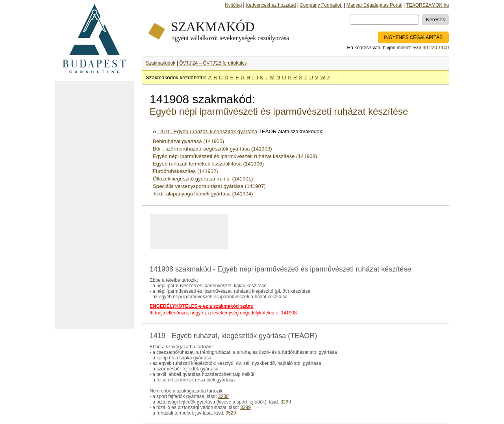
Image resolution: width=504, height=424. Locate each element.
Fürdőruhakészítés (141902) (185, 171)
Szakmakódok (160, 63)
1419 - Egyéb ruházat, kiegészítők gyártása (208, 131)
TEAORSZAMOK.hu (427, 5)
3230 (223, 396)
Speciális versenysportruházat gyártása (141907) (209, 186)
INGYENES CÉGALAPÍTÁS (413, 37)
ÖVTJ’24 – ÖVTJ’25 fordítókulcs (213, 63)
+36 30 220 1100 (431, 48)
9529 (231, 413)
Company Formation (321, 5)
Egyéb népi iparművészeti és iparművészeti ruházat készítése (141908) (235, 156)
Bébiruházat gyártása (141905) (188, 141)
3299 (286, 402)
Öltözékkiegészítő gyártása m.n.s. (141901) (203, 179)
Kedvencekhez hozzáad (271, 5)
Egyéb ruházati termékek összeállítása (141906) (208, 164)
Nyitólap (233, 5)
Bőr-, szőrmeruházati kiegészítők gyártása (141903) (212, 149)
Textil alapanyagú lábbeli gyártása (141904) (203, 194)
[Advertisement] (94, 205)
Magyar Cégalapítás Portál (374, 5)
